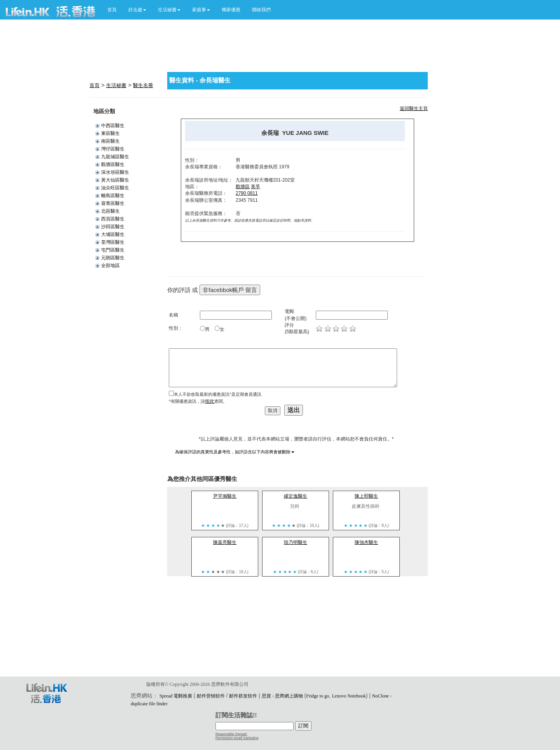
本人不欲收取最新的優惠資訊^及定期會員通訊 (218, 394)
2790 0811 (247, 193)
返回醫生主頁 (414, 108)
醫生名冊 (143, 85)
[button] (137, 10)
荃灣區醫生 (113, 242)
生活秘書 (116, 85)
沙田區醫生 (113, 227)
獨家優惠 (231, 10)
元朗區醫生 (113, 258)
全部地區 (110, 266)
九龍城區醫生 (115, 157)
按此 (210, 401)
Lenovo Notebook (349, 696)
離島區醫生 (113, 196)
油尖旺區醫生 (115, 188)
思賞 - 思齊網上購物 (282, 696)
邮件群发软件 (243, 696)
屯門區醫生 (113, 250)
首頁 (112, 10)
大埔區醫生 (113, 234)
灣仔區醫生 (113, 149)
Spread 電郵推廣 (176, 696)
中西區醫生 (113, 126)
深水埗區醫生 (115, 172)
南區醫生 (110, 141)
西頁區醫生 (113, 219)
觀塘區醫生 (113, 164)
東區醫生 (110, 133)
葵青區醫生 (113, 203)
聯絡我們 (261, 10)
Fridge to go (318, 696)
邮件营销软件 (211, 696)
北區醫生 (110, 211)
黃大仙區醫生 (115, 180)
